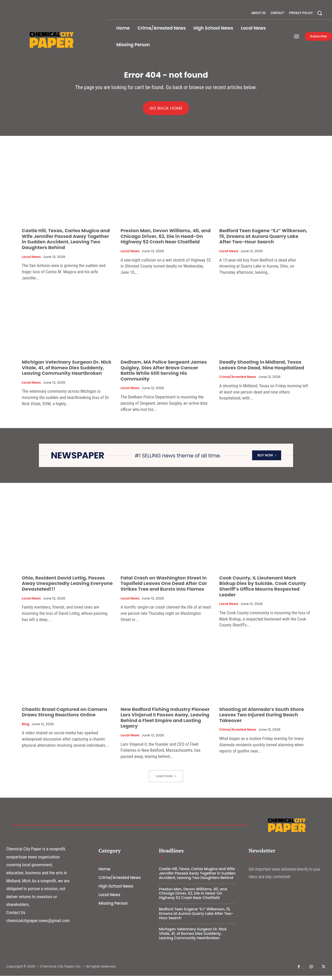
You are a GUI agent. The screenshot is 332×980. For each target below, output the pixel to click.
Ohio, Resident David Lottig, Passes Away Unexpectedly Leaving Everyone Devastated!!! (67, 587)
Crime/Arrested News (238, 381)
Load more (166, 780)
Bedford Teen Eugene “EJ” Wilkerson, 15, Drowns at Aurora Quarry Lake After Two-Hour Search (263, 240)
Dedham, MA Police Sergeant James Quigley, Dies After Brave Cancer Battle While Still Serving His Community (164, 374)
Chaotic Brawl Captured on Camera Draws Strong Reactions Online (64, 716)
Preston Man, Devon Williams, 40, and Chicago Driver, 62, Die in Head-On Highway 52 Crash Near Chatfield (166, 240)
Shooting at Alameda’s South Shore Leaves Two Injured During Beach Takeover (262, 719)
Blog (26, 728)
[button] (320, 13)
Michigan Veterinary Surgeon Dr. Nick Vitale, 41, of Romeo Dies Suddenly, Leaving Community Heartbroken (67, 371)
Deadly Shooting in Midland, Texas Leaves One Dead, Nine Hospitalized (262, 369)
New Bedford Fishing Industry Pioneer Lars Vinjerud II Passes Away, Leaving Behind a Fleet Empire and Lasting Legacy (165, 722)
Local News (31, 261)
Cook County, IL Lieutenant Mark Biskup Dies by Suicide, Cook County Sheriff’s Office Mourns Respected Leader (262, 590)
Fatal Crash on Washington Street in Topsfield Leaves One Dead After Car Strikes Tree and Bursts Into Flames (164, 587)
